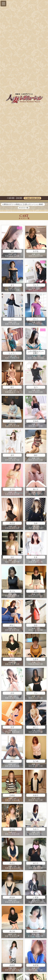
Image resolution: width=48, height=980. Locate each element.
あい (12, 762)
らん (12, 320)
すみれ (36, 422)
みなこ (12, 626)
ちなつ (36, 830)
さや (12, 694)
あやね (12, 830)
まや (12, 456)
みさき (12, 524)
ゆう (36, 592)
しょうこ (12, 354)
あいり (36, 490)
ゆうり (36, 864)
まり (12, 286)
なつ (36, 388)
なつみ (36, 762)
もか (12, 558)
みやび (12, 660)
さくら (12, 592)
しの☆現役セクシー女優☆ (36, 353)
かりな (36, 252)
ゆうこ (36, 728)
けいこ (36, 320)
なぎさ (36, 660)
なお (36, 524)
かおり (36, 796)
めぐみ (12, 932)
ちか (12, 252)
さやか (12, 422)
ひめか (12, 796)
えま (36, 558)
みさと (12, 864)
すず (12, 728)
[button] (3, 4)
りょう (36, 286)
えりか (12, 490)
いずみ (36, 898)
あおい (36, 932)
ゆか (36, 456)
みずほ (36, 966)
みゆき (12, 966)
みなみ (12, 898)
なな (36, 626)
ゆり (12, 388)
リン (36, 694)
